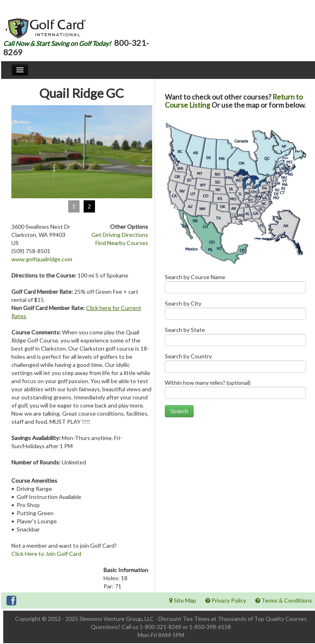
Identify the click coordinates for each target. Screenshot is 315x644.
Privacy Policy (226, 600)
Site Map (183, 600)
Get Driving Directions (120, 235)
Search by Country (235, 365)
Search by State (235, 338)
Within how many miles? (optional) (235, 391)
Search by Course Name (235, 285)
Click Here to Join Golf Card (46, 554)
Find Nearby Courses (122, 243)
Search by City (235, 312)
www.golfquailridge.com (42, 259)
